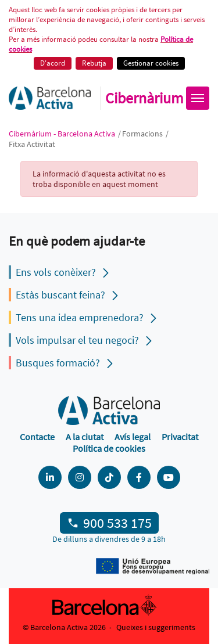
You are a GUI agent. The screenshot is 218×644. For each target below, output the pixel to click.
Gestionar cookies (151, 63)
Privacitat (180, 437)
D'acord (53, 63)
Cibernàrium (144, 98)
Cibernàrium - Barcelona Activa (63, 134)
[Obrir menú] (198, 98)
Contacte (37, 437)
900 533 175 (117, 523)
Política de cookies (109, 448)
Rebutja (94, 63)
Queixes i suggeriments (156, 627)
